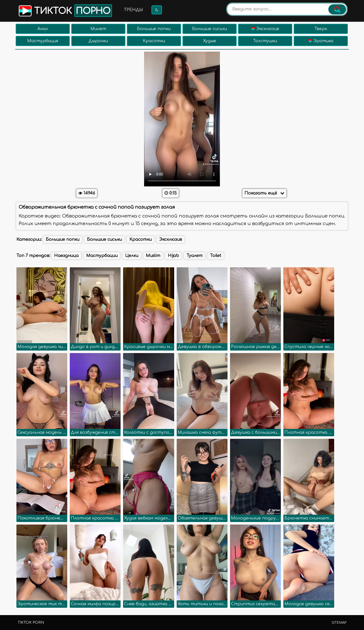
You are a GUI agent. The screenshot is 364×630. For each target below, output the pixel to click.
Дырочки (98, 41)
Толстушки (265, 41)
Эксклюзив (265, 29)
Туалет (195, 256)
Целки (132, 256)
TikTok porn (31, 623)
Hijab (173, 256)
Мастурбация (43, 41)
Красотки (154, 41)
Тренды (133, 10)
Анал (43, 29)
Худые (210, 41)
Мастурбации (102, 256)
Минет (98, 29)
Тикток (65, 11)
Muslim (153, 256)
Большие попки (154, 29)
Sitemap (339, 623)
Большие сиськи (210, 29)
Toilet (216, 256)
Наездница (66, 256)
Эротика (321, 41)
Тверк (321, 29)
